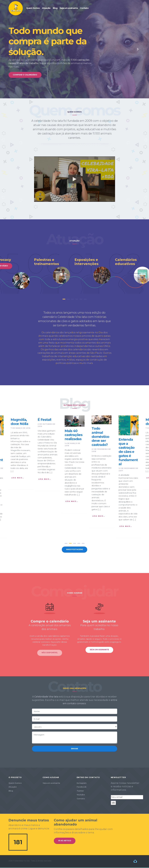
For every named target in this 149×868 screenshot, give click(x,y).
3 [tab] (72, 301)
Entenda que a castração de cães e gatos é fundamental (128, 453)
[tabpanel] (95, 271)
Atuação (46, 8)
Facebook (82, 789)
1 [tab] (64, 301)
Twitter (80, 793)
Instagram (82, 785)
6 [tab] (85, 301)
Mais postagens (74, 550)
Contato (84, 8)
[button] (11, 49)
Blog (55, 8)
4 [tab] (77, 301)
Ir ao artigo (66, 843)
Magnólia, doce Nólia (19, 423)
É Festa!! (44, 421)
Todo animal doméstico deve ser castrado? (100, 438)
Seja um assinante (69, 8)
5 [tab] (81, 301)
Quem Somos (33, 8)
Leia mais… (18, 479)
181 (18, 844)
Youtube (81, 797)
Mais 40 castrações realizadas (74, 436)
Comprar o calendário (26, 75)
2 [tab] (68, 301)
